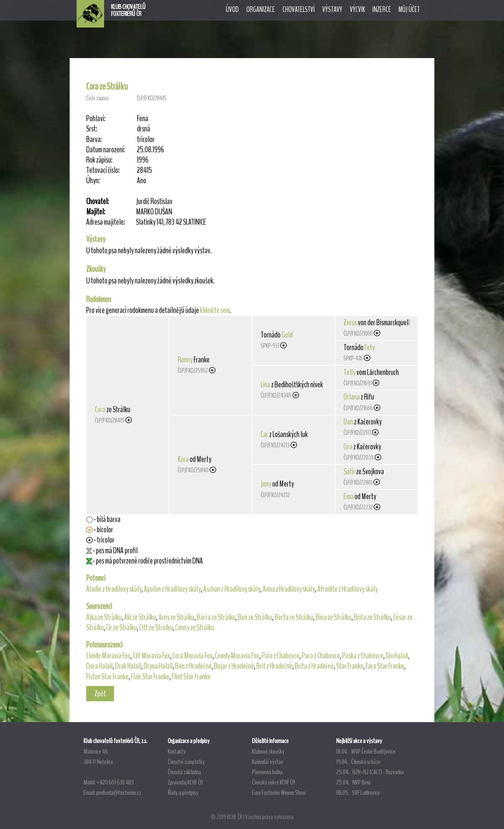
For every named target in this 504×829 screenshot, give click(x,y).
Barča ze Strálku (216, 617)
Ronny (185, 360)
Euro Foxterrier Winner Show (279, 792)
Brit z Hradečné (274, 666)
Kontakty (177, 751)
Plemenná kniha (267, 772)
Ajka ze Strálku (104, 617)
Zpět (100, 694)
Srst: (92, 129)
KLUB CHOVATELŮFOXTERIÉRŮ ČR (128, 10)
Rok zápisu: (99, 160)
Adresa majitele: (106, 222)
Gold (287, 335)
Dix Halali (397, 656)
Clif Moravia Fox (151, 656)
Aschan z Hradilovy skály (232, 589)
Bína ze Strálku (334, 617)
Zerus (350, 323)
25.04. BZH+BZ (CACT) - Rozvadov (370, 772)
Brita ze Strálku (372, 617)
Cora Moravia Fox (192, 656)
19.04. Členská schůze (358, 762)
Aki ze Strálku (140, 617)
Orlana (352, 397)
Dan (348, 422)
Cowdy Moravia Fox (237, 656)
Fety (370, 347)
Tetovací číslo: (103, 170)
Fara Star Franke (385, 666)
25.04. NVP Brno (353, 782)
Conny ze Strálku (195, 628)
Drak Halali (128, 666)
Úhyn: (93, 181)
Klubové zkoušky (268, 751)
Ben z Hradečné (193, 666)
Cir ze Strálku (122, 628)
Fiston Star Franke (107, 677)
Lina (265, 385)
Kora (183, 459)
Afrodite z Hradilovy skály (347, 589)
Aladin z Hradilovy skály (114, 589)
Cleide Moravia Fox (108, 656)
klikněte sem (215, 310)
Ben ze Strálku (255, 617)
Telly (349, 372)
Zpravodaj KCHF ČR (185, 782)
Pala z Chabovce (281, 656)
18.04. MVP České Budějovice (366, 751)
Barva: (94, 140)
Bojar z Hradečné (234, 666)
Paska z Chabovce (363, 656)
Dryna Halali (158, 666)
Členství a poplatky (186, 762)
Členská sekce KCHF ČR (274, 782)
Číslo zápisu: (98, 98)
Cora (100, 410)
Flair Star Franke (150, 677)
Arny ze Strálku (176, 617)
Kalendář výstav (268, 762)
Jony (266, 484)
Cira (348, 447)
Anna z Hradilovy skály (289, 589)
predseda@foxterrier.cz (119, 792)
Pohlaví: (96, 119)
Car (264, 434)
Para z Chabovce (321, 656)
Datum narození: (106, 150)
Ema (348, 496)
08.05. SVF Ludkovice (358, 792)
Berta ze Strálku (294, 617)
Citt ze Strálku (156, 628)
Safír (349, 472)
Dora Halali (99, 666)
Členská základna (184, 772)
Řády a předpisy (183, 792)
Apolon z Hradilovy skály (172, 589)
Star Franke (350, 666)
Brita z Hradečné (314, 666)
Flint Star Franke (191, 677)
